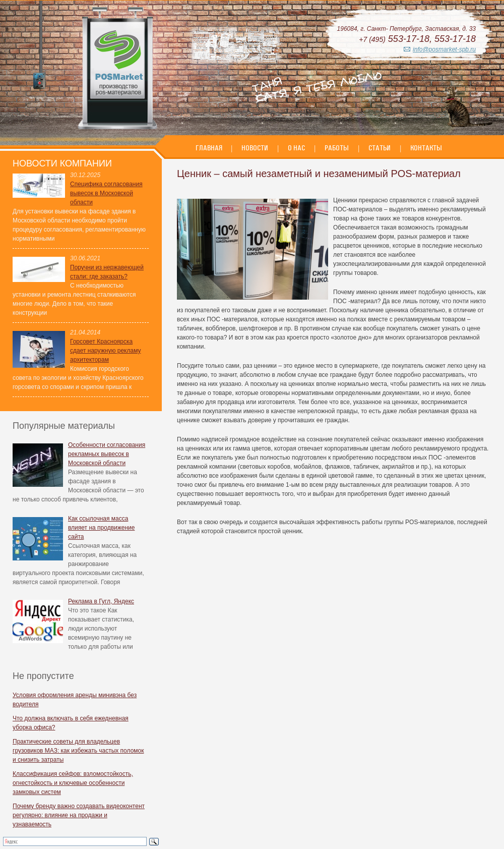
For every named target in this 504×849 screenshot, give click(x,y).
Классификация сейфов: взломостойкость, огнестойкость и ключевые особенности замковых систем (73, 783)
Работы (337, 148)
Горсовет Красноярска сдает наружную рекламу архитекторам (106, 351)
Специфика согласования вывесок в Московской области (106, 193)
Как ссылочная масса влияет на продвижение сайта (101, 528)
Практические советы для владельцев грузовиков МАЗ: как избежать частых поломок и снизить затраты (78, 751)
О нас (296, 148)
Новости (255, 148)
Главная (210, 148)
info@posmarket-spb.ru (444, 49)
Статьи (380, 148)
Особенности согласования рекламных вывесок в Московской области (107, 454)
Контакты (426, 148)
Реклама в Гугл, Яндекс (101, 601)
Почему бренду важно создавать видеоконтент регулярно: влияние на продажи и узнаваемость (79, 815)
